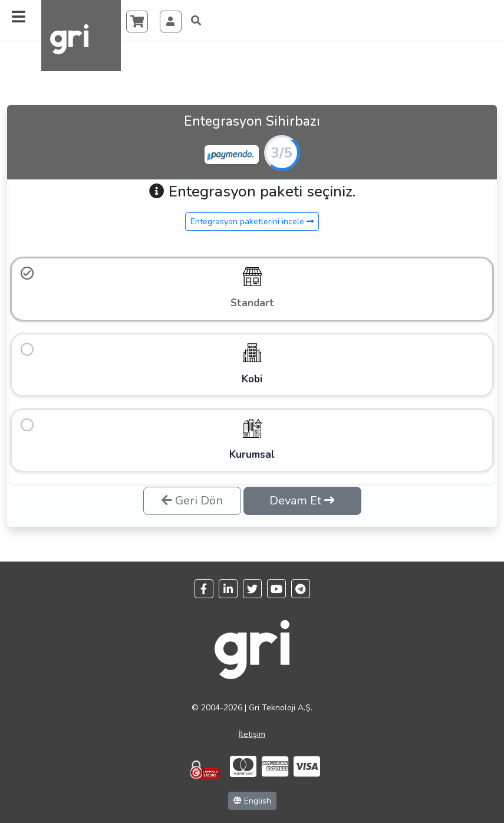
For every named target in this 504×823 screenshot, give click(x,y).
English (252, 791)
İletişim (252, 724)
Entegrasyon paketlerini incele (252, 222)
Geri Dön (192, 491)
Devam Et (302, 491)
